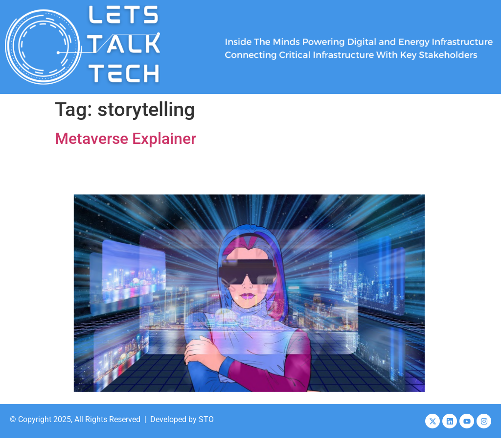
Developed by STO (182, 419)
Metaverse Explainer (125, 139)
